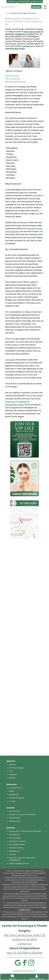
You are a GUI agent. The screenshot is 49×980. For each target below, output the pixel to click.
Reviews (12, 778)
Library (12, 791)
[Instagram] (31, 963)
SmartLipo (10, 360)
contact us (28, 46)
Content (12, 801)
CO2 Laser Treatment (17, 841)
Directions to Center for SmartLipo (22, 814)
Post (11, 771)
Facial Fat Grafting (16, 848)
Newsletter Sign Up (16, 798)
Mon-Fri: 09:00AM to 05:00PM (25, 953)
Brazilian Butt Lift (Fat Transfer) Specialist (25, 831)
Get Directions (15, 811)
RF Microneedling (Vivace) (19, 863)
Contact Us (24, 944)
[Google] (18, 963)
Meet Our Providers (16, 768)
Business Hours (15, 821)
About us (13, 764)
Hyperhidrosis (14, 851)
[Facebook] (24, 963)
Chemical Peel (15, 838)
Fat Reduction (15, 835)
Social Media (14, 794)
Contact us (10, 402)
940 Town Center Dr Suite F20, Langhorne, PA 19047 (24, 33)
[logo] (9, 5)
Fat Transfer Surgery (17, 844)
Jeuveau (12, 854)
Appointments (15, 818)
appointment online (15, 48)
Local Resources (15, 788)
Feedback (13, 774)
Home (7, 13)
